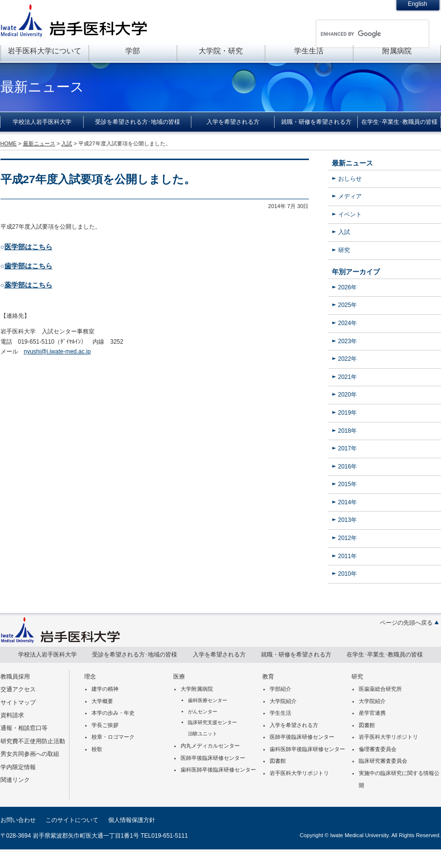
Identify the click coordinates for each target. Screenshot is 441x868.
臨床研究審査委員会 (383, 761)
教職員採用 (15, 677)
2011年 (348, 556)
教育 (268, 677)
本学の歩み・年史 (113, 713)
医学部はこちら (28, 247)
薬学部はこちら (28, 285)
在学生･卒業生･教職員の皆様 (399, 122)
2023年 (348, 341)
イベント (350, 214)
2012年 (348, 538)
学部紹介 (280, 689)
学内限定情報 (18, 767)
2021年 (348, 377)
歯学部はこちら (28, 266)
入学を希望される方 (233, 122)
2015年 (348, 484)
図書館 (278, 761)
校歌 (97, 749)
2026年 (348, 287)
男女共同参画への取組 (30, 754)
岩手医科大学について (45, 51)
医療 (179, 677)
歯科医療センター (208, 700)
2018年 (348, 431)
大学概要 (102, 701)
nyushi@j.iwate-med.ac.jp (58, 352)
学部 (133, 51)
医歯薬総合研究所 (380, 689)
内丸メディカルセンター (210, 746)
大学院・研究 (221, 51)
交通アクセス (18, 689)
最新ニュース (352, 163)
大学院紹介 (283, 701)
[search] (360, 34)
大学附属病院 (197, 689)
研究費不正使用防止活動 (33, 741)
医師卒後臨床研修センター (213, 758)
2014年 (348, 502)
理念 (90, 677)
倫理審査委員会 (378, 749)
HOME (9, 143)
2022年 (348, 359)
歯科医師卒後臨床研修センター (218, 770)
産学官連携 (372, 713)
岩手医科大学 (74, 21)
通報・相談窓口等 (24, 728)
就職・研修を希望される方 (316, 122)
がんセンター (203, 712)
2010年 (348, 574)
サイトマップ (18, 703)
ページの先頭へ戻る (406, 623)
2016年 (348, 467)
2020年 (348, 395)
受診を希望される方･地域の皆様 (138, 122)
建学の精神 (105, 689)
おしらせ (350, 179)
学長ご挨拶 (105, 725)
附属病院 (397, 51)
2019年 (348, 413)
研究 (344, 250)
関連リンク (15, 780)
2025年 (348, 305)
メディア (350, 196)
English (417, 4)
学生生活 (309, 51)
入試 (344, 232)
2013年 (348, 520)
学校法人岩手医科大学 (42, 122)
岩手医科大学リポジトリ (299, 773)
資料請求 (12, 715)
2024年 (348, 323)
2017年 (348, 448)
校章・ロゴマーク (113, 737)
